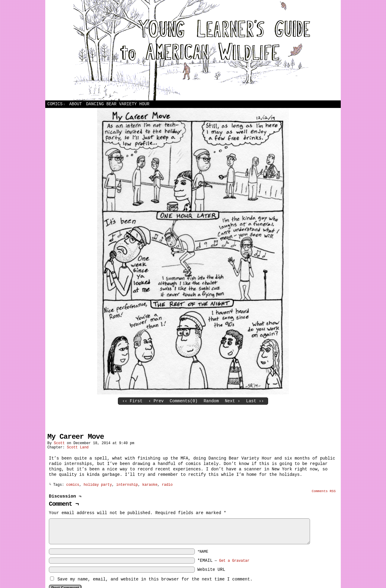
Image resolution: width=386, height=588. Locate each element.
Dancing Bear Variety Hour (118, 104)
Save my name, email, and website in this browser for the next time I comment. (155, 579)
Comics (56, 104)
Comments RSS (324, 491)
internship (127, 485)
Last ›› (255, 401)
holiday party (98, 485)
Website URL (211, 570)
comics (73, 485)
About (75, 104)
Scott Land (78, 447)
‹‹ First (132, 401)
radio (167, 485)
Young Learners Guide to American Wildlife (193, 50)
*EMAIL (223, 561)
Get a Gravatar (234, 561)
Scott (59, 443)
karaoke (150, 485)
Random (211, 401)
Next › (233, 401)
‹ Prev (156, 401)
